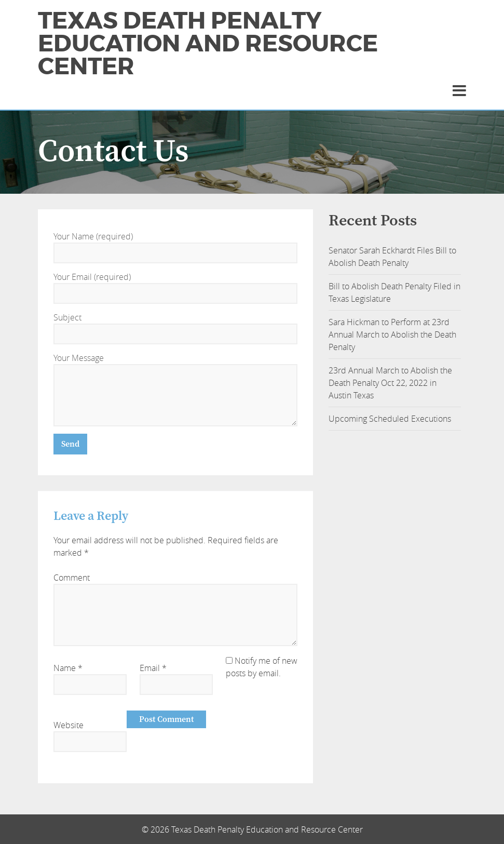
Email (153, 668)
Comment (72, 578)
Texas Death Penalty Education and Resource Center (208, 44)
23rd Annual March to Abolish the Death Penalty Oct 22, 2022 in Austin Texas (390, 383)
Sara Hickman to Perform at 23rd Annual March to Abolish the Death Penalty (392, 334)
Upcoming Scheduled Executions (390, 419)
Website (69, 725)
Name (68, 668)
